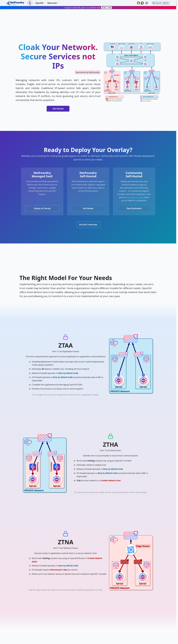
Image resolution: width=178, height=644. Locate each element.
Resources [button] (52, 3)
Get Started (58, 109)
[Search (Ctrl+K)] (161, 3)
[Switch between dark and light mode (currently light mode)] (147, 3)
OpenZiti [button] (39, 3)
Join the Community (88, 225)
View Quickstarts (134, 208)
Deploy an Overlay (42, 208)
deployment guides (135, 197)
